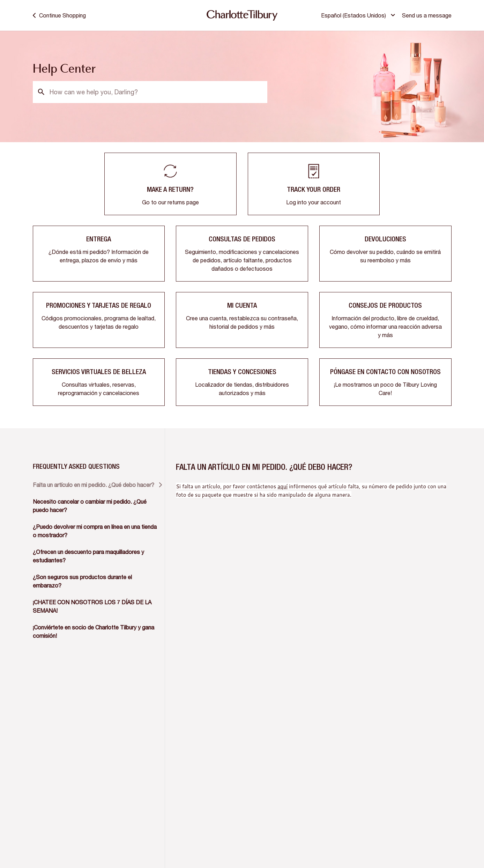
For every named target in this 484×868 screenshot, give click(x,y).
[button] (359, 15)
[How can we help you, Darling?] (150, 92)
